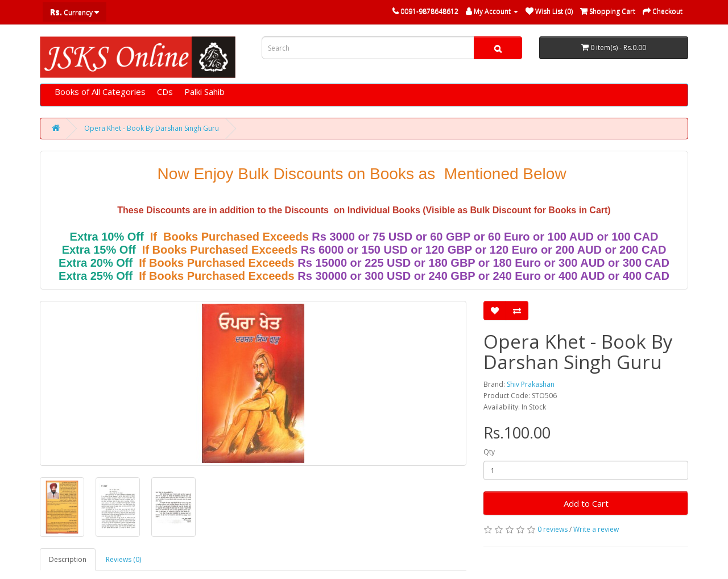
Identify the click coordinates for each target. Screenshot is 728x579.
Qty (489, 452)
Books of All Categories (100, 92)
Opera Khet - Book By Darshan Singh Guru (152, 128)
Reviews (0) (123, 559)
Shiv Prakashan (531, 384)
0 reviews (553, 529)
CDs (165, 92)
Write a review (596, 529)
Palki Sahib (204, 92)
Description (68, 559)
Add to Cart (586, 503)
